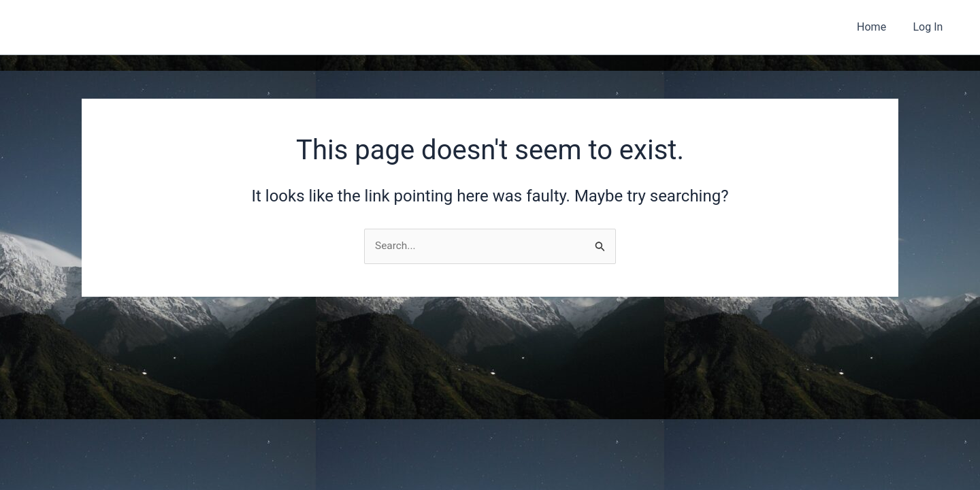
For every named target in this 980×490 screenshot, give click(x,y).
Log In (930, 27)
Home (879, 27)
